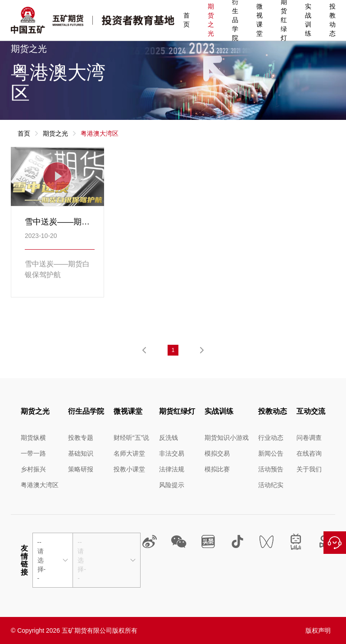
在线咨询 (335, 543)
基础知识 (81, 453)
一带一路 (33, 453)
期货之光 (211, 20)
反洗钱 (168, 438)
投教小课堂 (129, 469)
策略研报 (81, 469)
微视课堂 (259, 20)
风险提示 (172, 485)
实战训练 (308, 20)
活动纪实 (271, 485)
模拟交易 (217, 453)
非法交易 (172, 453)
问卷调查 (309, 438)
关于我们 (309, 469)
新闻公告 (271, 453)
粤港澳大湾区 (40, 485)
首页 (187, 20)
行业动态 (271, 438)
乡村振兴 (33, 469)
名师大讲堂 (129, 453)
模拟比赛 (217, 469)
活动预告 (271, 469)
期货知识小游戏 (227, 438)
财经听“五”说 (131, 438)
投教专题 (81, 438)
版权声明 (318, 630)
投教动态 (332, 20)
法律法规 (172, 469)
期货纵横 (33, 438)
